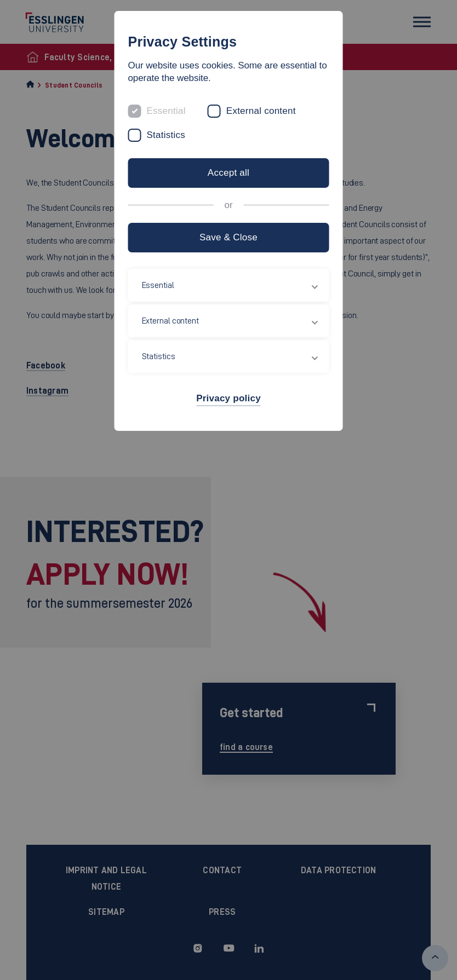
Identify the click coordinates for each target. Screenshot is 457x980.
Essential (166, 111)
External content (261, 111)
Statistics (166, 135)
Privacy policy (229, 398)
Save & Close (229, 237)
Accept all (229, 173)
